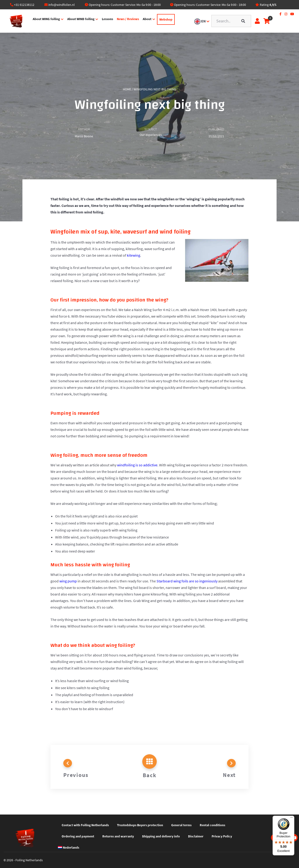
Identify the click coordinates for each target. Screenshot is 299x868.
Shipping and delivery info (161, 836)
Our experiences (151, 135)
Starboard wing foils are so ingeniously (187, 581)
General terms (181, 825)
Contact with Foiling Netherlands (85, 825)
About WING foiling (43, 21)
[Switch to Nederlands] (70, 847)
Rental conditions (212, 825)
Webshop (162, 21)
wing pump (68, 581)
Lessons (104, 21)
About (144, 21)
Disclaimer (196, 836)
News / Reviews (124, 21)
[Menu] (292, 818)
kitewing (133, 255)
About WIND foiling (77, 21)
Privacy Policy (222, 836)
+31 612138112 (24, 5)
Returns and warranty (118, 836)
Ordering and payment (78, 836)
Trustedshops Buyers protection (140, 825)
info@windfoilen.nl (62, 5)
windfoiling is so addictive (137, 465)
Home (127, 89)
